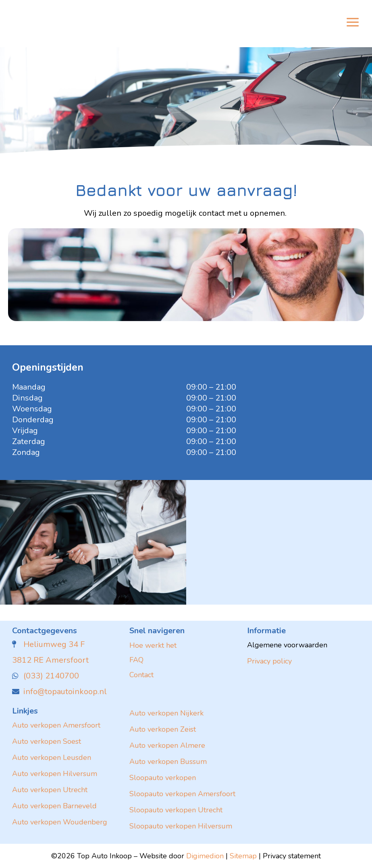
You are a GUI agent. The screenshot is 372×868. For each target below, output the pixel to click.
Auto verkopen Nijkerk (166, 713)
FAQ (136, 660)
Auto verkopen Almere (167, 745)
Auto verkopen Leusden (52, 757)
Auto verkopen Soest (47, 741)
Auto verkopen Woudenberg (60, 822)
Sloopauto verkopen (163, 778)
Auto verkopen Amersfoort (56, 725)
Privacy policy (269, 661)
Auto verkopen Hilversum (55, 774)
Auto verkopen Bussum (168, 762)
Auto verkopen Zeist (163, 729)
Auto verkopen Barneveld (54, 806)
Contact (141, 675)
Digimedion (205, 856)
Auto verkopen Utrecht (50, 790)
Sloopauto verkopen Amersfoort (182, 794)
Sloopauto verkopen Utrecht (176, 810)
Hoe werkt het (153, 645)
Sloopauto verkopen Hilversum (181, 826)
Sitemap (243, 856)
